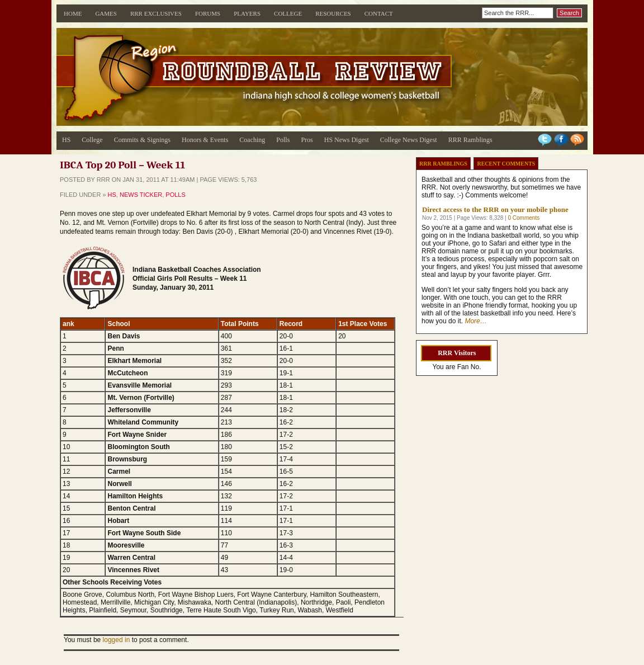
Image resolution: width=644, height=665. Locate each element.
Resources (333, 13)
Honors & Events (205, 140)
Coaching (252, 140)
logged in (117, 640)
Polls (283, 140)
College (288, 13)
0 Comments (524, 218)
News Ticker (141, 195)
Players (247, 13)
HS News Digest (347, 140)
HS (66, 140)
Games (106, 13)
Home (73, 13)
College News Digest (409, 140)
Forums (208, 13)
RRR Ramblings (470, 140)
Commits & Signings (142, 140)
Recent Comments (506, 164)
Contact (379, 13)
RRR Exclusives (156, 13)
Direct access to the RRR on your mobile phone (495, 209)
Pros (307, 140)
